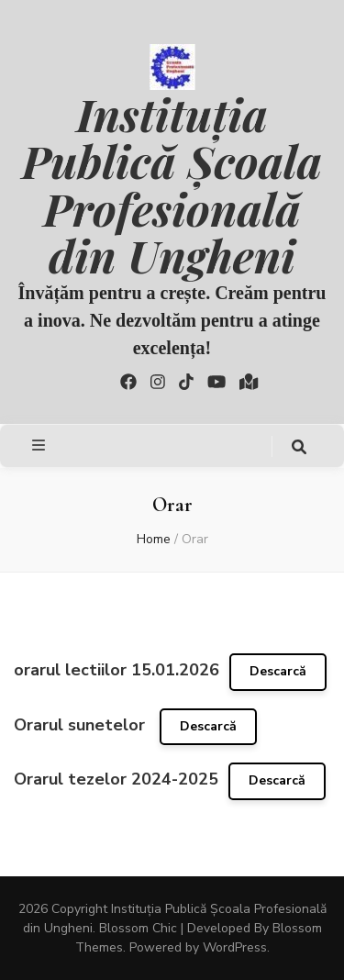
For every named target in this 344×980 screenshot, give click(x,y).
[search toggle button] (299, 447)
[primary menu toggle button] (41, 445)
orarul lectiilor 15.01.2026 (117, 670)
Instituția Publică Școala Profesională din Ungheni (172, 184)
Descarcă (278, 671)
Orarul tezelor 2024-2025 (116, 779)
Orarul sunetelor (82, 725)
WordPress (235, 947)
